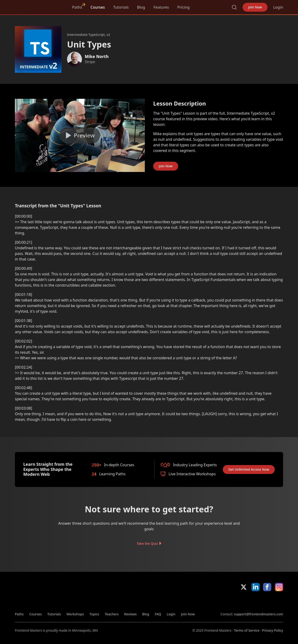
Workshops (75, 614)
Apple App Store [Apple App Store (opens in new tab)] (234, 601)
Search (234, 7)
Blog (141, 7)
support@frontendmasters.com (259, 614)
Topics (94, 614)
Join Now (255, 7)
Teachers (112, 614)
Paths (77, 7)
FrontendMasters (39, 6)
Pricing (184, 7)
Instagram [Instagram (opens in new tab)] (279, 587)
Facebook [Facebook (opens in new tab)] (267, 587)
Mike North (97, 56)
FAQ (158, 614)
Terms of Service (247, 630)
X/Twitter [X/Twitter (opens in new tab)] (244, 587)
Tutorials (121, 7)
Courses (98, 7)
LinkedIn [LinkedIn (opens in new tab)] (256, 587)
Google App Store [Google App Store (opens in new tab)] (267, 601)
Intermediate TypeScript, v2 (89, 35)
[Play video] (80, 135)
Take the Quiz (147, 543)
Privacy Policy (273, 630)
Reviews (130, 614)
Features (161, 7)
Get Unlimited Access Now (249, 469)
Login (278, 7)
